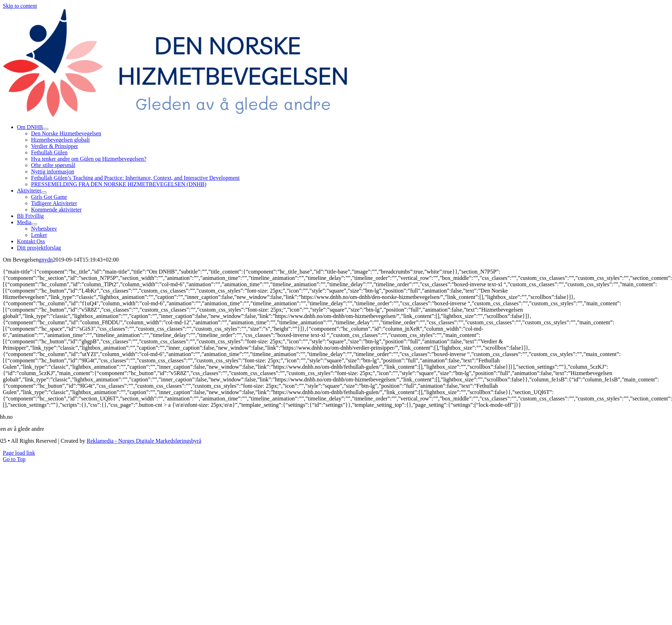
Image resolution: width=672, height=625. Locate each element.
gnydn (46, 260)
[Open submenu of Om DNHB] (45, 129)
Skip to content (20, 6)
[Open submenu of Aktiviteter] (44, 192)
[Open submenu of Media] (34, 224)
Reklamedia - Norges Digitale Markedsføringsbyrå (144, 441)
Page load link (19, 453)
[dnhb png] (183, 115)
